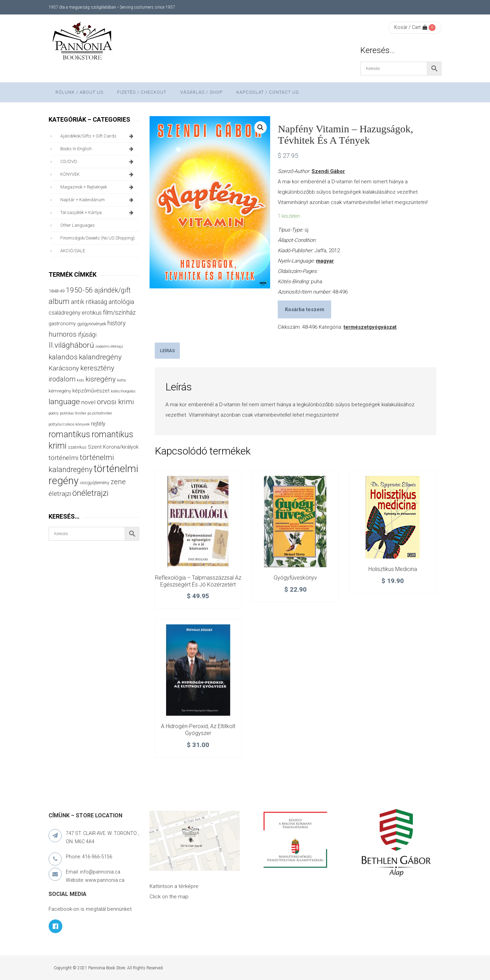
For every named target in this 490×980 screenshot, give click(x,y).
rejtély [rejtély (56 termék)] (98, 424)
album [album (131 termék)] (59, 301)
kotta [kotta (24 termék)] (121, 380)
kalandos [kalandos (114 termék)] (63, 357)
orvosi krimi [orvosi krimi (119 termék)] (115, 402)
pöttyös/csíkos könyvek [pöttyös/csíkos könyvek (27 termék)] (69, 424)
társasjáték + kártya (98, 213)
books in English (98, 149)
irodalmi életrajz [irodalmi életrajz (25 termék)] (109, 346)
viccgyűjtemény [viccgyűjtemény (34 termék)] (95, 483)
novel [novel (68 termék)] (88, 402)
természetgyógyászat (370, 327)
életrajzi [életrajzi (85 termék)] (60, 494)
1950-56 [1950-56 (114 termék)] (79, 290)
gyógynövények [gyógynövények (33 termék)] (92, 324)
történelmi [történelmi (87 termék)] (63, 458)
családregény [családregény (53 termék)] (64, 313)
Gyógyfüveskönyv (295, 578)
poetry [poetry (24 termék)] (54, 413)
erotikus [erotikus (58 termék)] (92, 313)
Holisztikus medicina (393, 569)
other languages (78, 225)
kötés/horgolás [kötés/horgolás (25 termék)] (123, 391)
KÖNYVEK (98, 174)
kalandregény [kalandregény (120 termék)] (100, 357)
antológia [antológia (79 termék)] (121, 302)
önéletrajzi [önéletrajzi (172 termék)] (90, 493)
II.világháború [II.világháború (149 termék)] (71, 345)
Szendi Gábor (328, 171)
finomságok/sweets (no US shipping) (98, 238)
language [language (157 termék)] (64, 402)
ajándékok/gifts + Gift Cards (98, 136)
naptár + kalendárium (98, 200)
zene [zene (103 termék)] (118, 482)
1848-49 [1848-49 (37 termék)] (57, 291)
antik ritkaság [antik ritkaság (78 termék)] (89, 302)
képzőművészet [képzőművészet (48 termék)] (91, 391)
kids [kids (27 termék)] (80, 380)
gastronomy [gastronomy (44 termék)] (62, 324)
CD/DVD (98, 162)
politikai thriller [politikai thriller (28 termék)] (73, 413)
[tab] (167, 351)
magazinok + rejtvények (98, 187)
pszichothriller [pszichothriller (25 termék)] (100, 413)
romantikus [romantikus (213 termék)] (69, 434)
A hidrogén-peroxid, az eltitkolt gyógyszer (198, 730)
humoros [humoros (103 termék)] (63, 334)
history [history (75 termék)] (117, 323)
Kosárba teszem (305, 309)
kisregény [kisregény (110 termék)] (101, 379)
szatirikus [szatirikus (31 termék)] (77, 447)
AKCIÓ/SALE (73, 251)
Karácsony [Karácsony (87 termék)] (64, 368)
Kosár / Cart (411, 27)
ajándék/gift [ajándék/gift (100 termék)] (113, 290)
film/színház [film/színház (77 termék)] (119, 312)
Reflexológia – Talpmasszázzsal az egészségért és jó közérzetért (198, 581)
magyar (325, 261)
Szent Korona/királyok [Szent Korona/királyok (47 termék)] (113, 447)
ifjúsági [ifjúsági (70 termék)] (87, 335)
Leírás (167, 351)
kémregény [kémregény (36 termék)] (60, 391)
